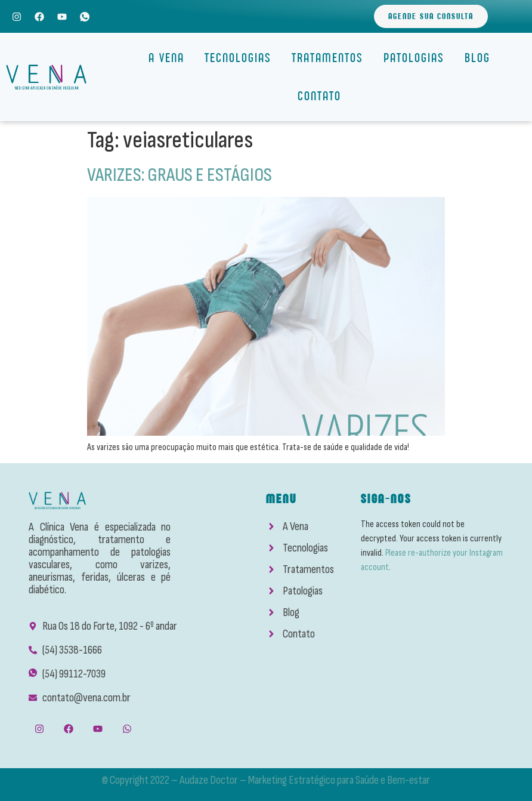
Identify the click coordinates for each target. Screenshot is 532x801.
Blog (477, 58)
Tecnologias (241, 58)
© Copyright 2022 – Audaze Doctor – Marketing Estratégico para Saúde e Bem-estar (266, 780)
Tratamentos (330, 58)
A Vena (169, 58)
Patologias (417, 58)
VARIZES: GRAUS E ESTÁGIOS (180, 175)
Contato (319, 96)
